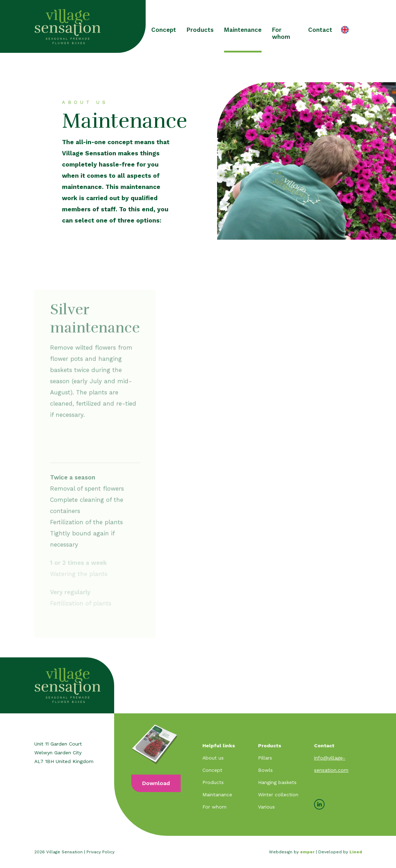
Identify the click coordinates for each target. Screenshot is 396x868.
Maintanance (217, 795)
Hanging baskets (277, 782)
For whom (281, 33)
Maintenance (243, 30)
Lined (356, 852)
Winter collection (278, 795)
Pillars (265, 758)
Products (200, 30)
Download (156, 783)
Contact (320, 30)
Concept (164, 30)
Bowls (265, 770)
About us (127, 33)
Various (266, 807)
